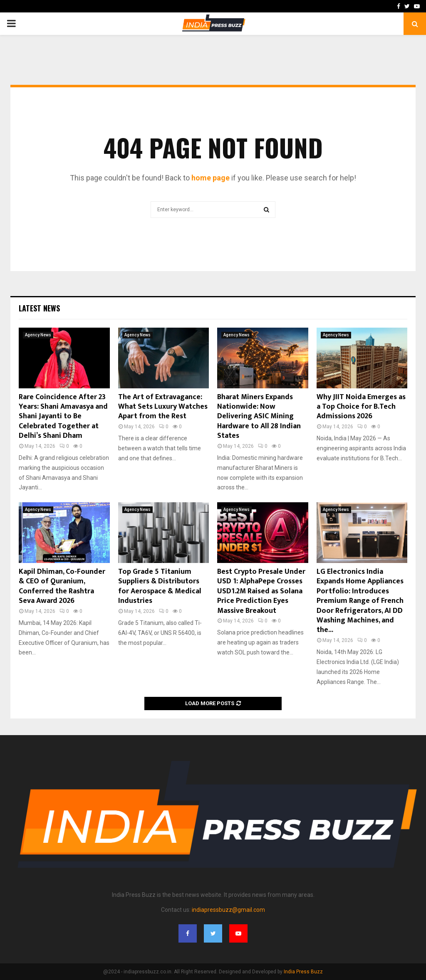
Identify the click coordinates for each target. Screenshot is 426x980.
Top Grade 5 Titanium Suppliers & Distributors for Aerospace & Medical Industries (160, 586)
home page (211, 178)
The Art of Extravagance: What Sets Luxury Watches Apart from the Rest (163, 407)
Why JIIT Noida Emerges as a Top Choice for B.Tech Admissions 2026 (361, 407)
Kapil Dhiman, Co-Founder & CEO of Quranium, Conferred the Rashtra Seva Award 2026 (62, 586)
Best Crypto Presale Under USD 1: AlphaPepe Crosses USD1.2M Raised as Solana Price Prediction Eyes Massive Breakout (261, 591)
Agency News (38, 335)
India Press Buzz (303, 972)
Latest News (39, 308)
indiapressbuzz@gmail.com (228, 910)
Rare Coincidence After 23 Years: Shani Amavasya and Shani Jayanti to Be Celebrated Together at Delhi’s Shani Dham (63, 417)
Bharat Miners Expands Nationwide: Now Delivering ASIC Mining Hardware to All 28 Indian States (259, 417)
